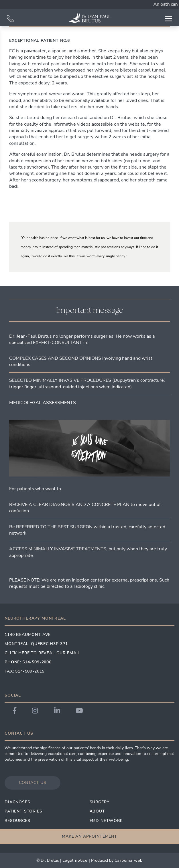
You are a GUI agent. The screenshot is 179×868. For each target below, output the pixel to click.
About (97, 811)
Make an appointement (89, 836)
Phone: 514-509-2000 (28, 662)
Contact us (33, 783)
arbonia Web (130, 860)
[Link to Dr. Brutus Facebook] (15, 711)
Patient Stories (23, 811)
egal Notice (76, 860)
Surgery (100, 802)
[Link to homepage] (90, 18)
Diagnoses (17, 802)
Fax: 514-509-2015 (24, 671)
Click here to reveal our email (42, 653)
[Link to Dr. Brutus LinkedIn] (57, 711)
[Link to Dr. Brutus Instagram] (35, 711)
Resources (17, 821)
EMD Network (106, 821)
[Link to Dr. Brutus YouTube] (79, 711)
